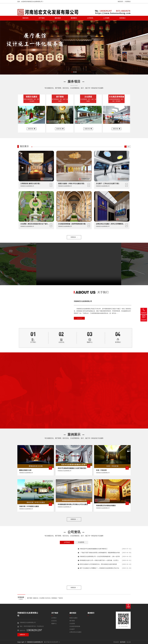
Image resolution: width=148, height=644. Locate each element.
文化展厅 (72, 629)
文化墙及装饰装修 (75, 626)
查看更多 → (74, 588)
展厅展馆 (30, 598)
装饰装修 (54, 598)
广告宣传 (60, 598)
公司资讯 (90, 18)
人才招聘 (106, 18)
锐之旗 (129, 642)
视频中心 (54, 624)
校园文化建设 (73, 618)
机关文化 (48, 598)
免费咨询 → (23, 635)
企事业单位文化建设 (75, 632)
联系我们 (128, 2)
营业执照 (116, 642)
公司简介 (54, 618)
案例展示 (74, 18)
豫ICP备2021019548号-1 (52, 642)
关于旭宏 (42, 18)
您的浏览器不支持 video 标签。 (79, 264)
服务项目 (58, 18)
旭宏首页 (120, 2)
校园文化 (36, 598)
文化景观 (42, 598)
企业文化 (54, 621)
